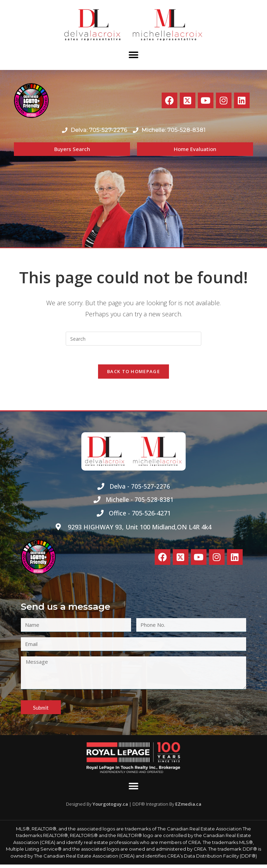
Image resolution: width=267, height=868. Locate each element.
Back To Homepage (133, 374)
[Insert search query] (133, 339)
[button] (134, 55)
